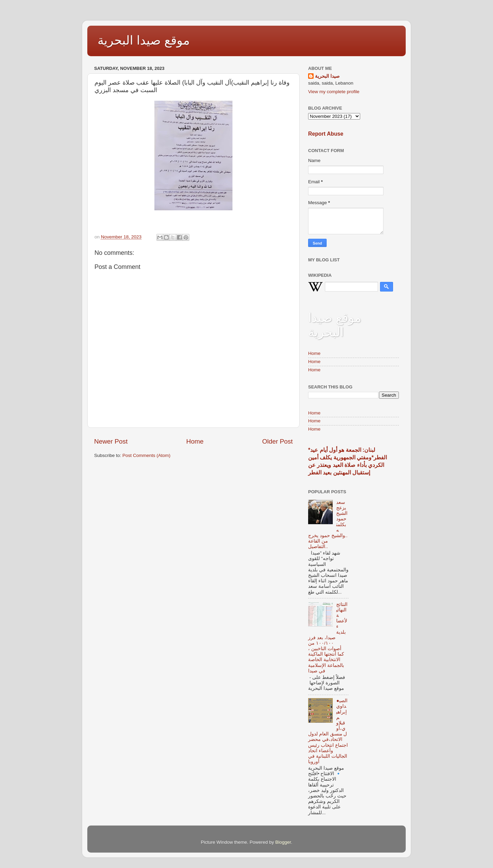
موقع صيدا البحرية (144, 40)
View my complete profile (334, 92)
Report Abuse (326, 134)
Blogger (283, 842)
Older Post (277, 441)
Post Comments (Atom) (147, 455)
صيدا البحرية (327, 76)
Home (195, 441)
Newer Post (111, 441)
